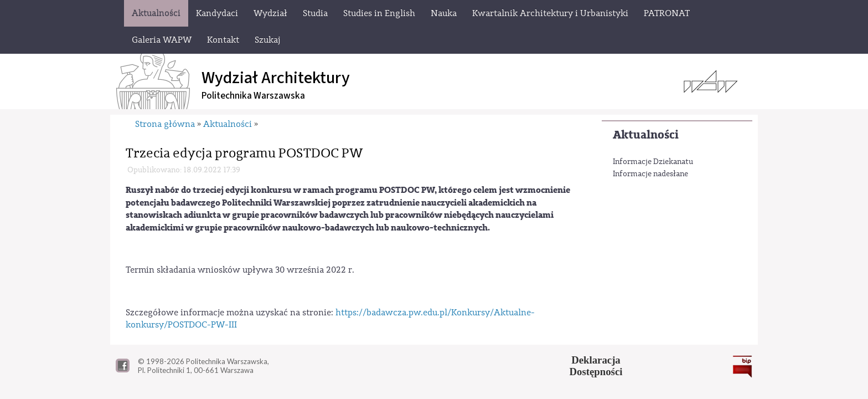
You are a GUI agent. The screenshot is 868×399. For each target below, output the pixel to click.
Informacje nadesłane (650, 174)
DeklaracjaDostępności (596, 366)
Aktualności (646, 135)
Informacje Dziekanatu (653, 162)
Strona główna (165, 124)
